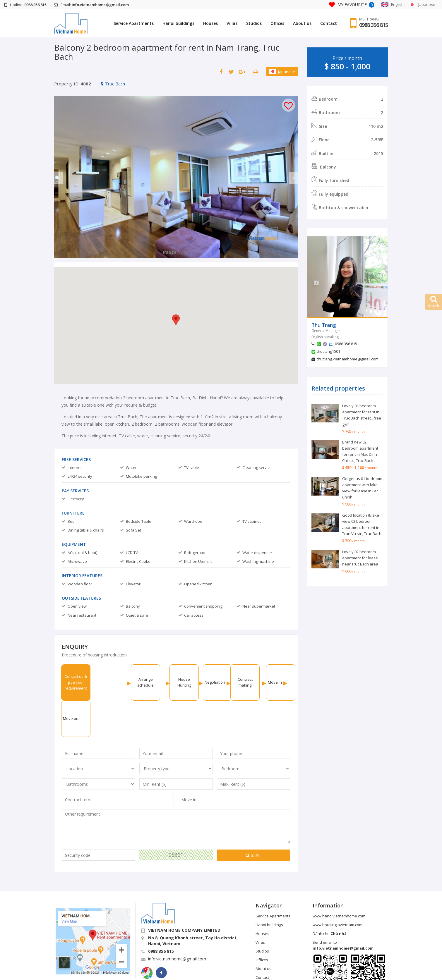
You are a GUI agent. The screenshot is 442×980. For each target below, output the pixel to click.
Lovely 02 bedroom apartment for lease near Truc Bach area (360, 558)
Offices (277, 23)
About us (302, 23)
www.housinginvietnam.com (338, 888)
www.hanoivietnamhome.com (339, 880)
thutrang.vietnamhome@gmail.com (348, 359)
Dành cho (330, 897)
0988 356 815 (374, 25)
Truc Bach (113, 84)
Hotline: (25, 5)
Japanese (282, 72)
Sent (253, 819)
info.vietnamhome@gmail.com (177, 923)
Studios (254, 23)
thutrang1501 (328, 351)
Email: (91, 5)
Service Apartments (134, 23)
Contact (329, 23)
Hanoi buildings (178, 23)
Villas (232, 23)
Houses (210, 23)
